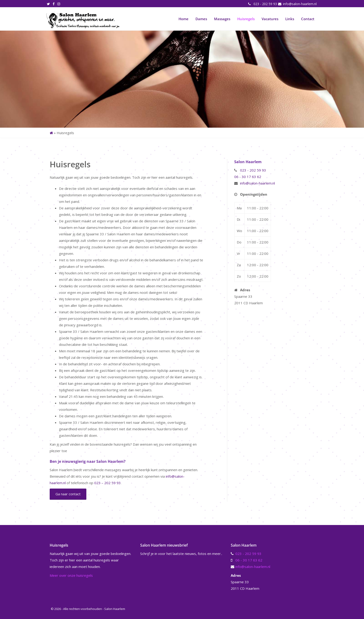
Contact (308, 19)
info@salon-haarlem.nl (299, 4)
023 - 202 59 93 (265, 4)
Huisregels (246, 19)
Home (184, 19)
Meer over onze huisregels (71, 575)
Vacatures (270, 19)
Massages (222, 19)
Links (290, 19)
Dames (201, 19)
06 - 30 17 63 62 (248, 177)
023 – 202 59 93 (107, 483)
